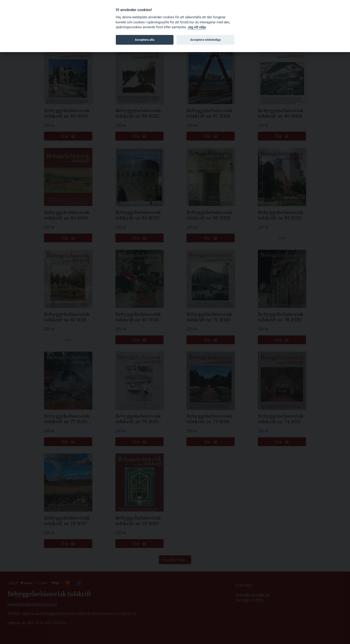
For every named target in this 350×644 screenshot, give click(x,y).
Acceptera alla (145, 40)
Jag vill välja (197, 27)
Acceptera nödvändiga (205, 40)
